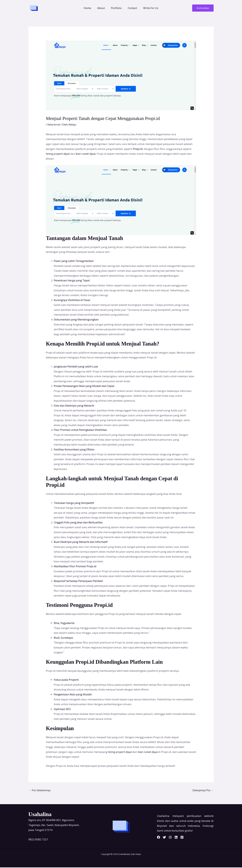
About (102, 8)
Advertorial (54, 124)
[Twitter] (166, 838)
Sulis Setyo (136, 855)
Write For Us (149, 8)
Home (89, 8)
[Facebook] (159, 838)
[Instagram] (174, 838)
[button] (203, 8)
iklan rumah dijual (90, 154)
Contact (131, 8)
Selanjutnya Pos (202, 791)
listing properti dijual (59, 154)
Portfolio (116, 8)
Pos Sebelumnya (40, 791)
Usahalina (123, 855)
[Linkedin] (182, 838)
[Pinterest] (189, 838)
